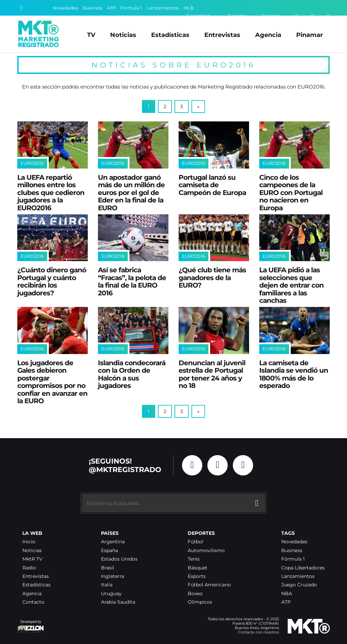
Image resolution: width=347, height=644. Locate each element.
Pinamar (310, 35)
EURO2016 (32, 163)
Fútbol (196, 542)
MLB (188, 8)
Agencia (268, 35)
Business (93, 8)
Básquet (198, 568)
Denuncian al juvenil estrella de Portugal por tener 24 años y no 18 (212, 374)
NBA (287, 594)
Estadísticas (170, 35)
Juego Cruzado (299, 585)
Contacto (33, 602)
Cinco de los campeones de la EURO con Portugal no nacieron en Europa (291, 193)
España (109, 551)
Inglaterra (113, 576)
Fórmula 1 (293, 559)
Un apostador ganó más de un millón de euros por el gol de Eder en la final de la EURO (131, 193)
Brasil (108, 568)
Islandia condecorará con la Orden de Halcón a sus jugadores (132, 374)
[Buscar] (22, 8)
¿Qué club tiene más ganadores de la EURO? (212, 278)
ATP (111, 8)
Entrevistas (222, 35)
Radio (29, 568)
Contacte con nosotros (258, 632)
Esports (197, 576)
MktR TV (32, 559)
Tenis (194, 559)
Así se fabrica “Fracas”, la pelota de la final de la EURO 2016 (132, 281)
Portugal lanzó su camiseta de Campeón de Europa (212, 185)
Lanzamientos (163, 8)
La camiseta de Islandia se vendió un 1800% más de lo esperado (294, 374)
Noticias (123, 35)
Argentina (113, 542)
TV (91, 35)
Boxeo (195, 594)
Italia (107, 585)
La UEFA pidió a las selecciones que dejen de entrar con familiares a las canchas (291, 285)
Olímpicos (200, 602)
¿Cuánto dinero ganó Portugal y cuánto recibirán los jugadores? (52, 281)
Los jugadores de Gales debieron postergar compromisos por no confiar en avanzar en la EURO (52, 382)
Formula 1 (131, 8)
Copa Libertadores (303, 568)
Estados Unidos (119, 559)
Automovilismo (206, 551)
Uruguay (111, 594)
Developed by (31, 627)
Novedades (65, 8)
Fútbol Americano (209, 585)
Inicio (29, 542)
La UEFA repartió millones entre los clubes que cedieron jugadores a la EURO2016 (51, 193)
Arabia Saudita (118, 602)
